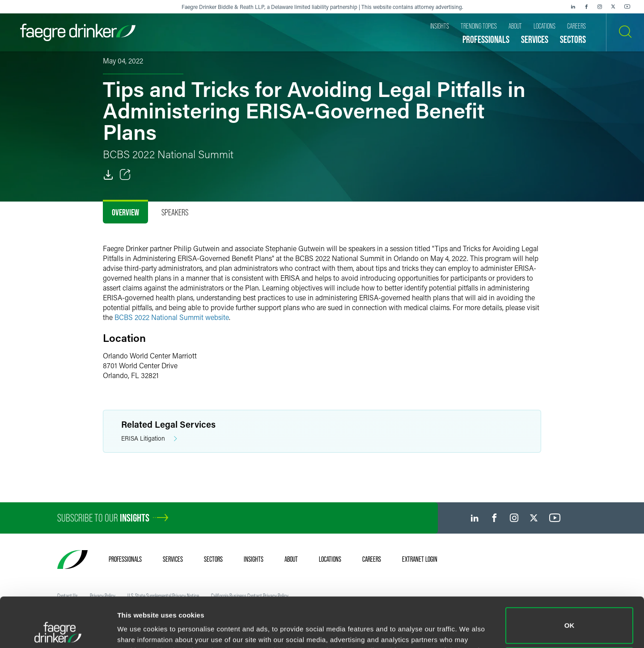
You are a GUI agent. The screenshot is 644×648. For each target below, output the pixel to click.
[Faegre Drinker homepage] (78, 32)
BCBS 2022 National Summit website (172, 317)
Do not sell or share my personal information (570, 619)
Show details (138, 629)
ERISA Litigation (149, 439)
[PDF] (108, 175)
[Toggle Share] (125, 175)
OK (570, 579)
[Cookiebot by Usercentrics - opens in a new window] (58, 631)
